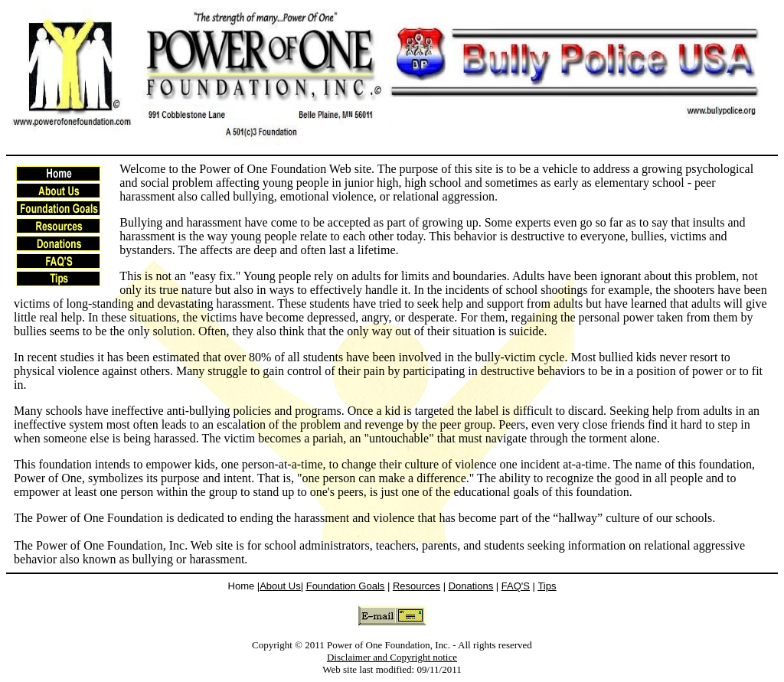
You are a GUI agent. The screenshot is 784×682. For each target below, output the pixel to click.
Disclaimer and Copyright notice (392, 657)
